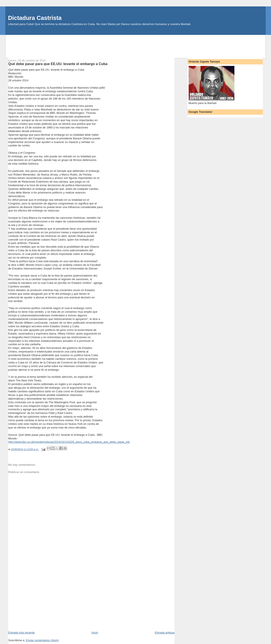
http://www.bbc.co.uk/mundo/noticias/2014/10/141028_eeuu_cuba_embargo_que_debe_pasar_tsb (69, 442)
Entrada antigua (165, 633)
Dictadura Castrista (35, 18)
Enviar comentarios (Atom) (42, 640)
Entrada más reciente (21, 633)
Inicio (95, 633)
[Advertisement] (135, 45)
